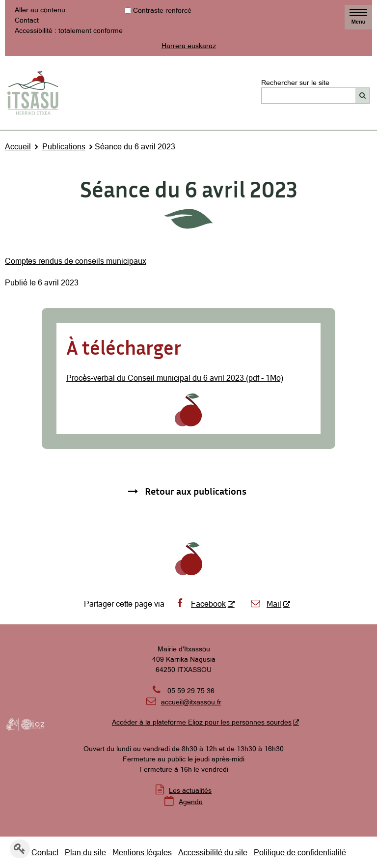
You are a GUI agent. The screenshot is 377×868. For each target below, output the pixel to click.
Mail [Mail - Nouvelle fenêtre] (266, 604)
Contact (27, 20)
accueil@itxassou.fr (191, 702)
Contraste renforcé (162, 10)
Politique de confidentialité (300, 852)
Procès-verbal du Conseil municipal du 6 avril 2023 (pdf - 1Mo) (175, 378)
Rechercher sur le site (295, 82)
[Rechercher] (363, 96)
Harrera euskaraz (189, 46)
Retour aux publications (196, 491)
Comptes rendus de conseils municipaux (76, 261)
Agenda (191, 802)
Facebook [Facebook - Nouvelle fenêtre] (200, 604)
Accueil (18, 146)
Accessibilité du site (213, 852)
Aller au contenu (40, 10)
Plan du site (85, 852)
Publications (64, 146)
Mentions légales (142, 852)
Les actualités (190, 790)
